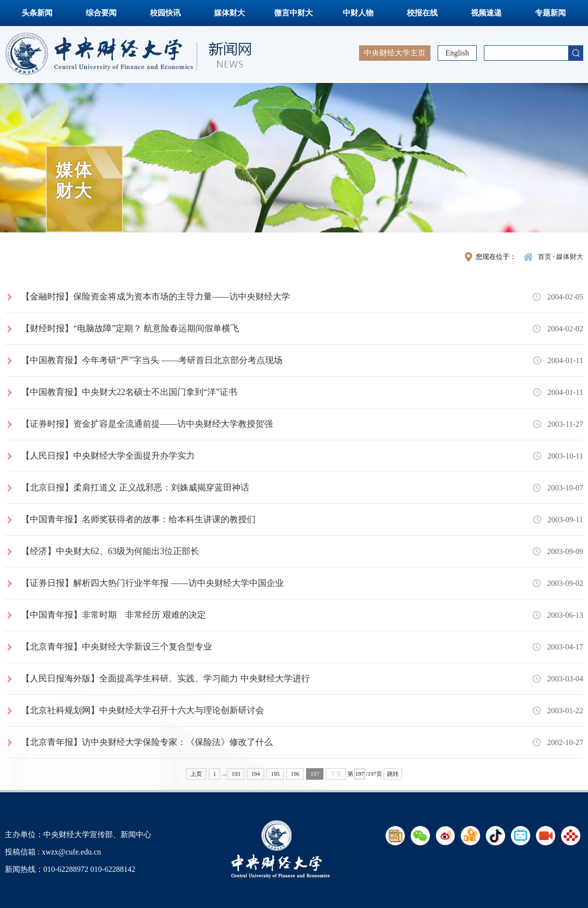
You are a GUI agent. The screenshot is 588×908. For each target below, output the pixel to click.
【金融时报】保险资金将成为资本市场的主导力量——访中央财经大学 (156, 297)
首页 (545, 257)
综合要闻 (101, 13)
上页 (196, 774)
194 (255, 774)
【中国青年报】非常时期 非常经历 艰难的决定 (114, 615)
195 (275, 774)
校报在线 (422, 13)
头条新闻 (37, 13)
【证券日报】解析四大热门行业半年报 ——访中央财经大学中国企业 (153, 583)
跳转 (393, 774)
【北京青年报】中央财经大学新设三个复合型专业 (117, 647)
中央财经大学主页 (395, 53)
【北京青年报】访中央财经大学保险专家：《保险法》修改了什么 (147, 742)
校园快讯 (165, 13)
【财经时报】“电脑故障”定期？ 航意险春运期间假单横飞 (130, 328)
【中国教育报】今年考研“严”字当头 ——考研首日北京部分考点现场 (152, 360)
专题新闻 (550, 13)
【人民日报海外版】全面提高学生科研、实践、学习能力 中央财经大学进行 (166, 678)
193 (236, 774)
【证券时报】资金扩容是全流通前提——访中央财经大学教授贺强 (147, 424)
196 (295, 774)
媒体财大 (229, 13)
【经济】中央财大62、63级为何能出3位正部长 (110, 551)
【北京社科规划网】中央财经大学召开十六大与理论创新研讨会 (143, 710)
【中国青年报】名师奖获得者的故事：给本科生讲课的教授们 (138, 519)
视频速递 (486, 13)
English (457, 53)
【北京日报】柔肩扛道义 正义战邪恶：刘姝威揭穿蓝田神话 (135, 488)
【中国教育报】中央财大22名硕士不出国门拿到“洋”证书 (129, 392)
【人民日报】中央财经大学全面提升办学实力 (108, 456)
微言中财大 (294, 13)
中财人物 (358, 13)
